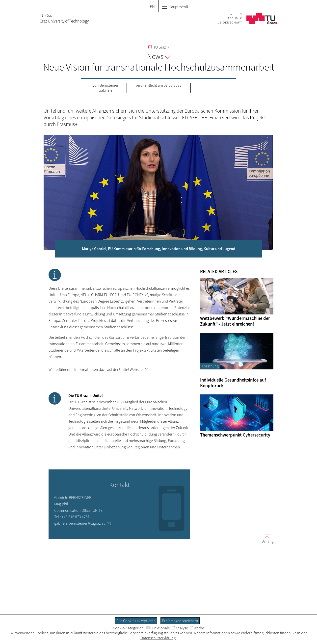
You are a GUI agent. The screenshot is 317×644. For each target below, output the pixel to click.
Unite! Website (131, 369)
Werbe (197, 628)
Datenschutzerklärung (158, 638)
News (158, 56)
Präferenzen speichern (180, 621)
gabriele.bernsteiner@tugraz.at (79, 523)
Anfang (266, 539)
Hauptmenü (175, 7)
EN (152, 7)
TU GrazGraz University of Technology (64, 18)
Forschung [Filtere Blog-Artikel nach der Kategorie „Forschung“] (210, 366)
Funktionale (158, 628)
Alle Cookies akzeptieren (136, 621)
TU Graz (157, 47)
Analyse (180, 628)
